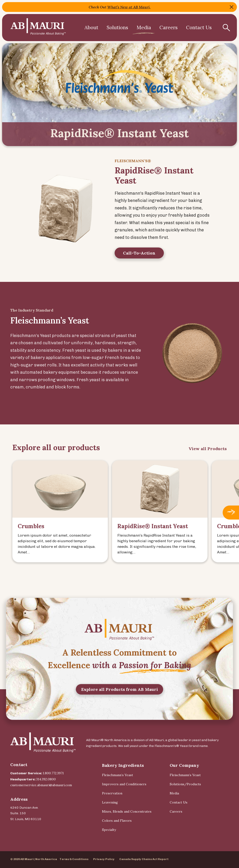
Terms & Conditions (74, 859)
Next (231, 516)
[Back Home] (38, 28)
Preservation (112, 793)
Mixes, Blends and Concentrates (127, 811)
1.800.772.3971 (53, 773)
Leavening (110, 802)
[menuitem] (91, 28)
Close (232, 7)
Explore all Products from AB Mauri (120, 692)
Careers (169, 27)
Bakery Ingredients (123, 765)
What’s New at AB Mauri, (129, 7)
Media (144, 27)
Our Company (184, 765)
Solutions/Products (185, 784)
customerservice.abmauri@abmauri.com (41, 785)
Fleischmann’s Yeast (118, 775)
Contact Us (179, 802)
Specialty (109, 830)
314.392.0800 (46, 779)
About (91, 27)
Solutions (117, 27)
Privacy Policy (104, 859)
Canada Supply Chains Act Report (144, 859)
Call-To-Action (139, 257)
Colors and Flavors (117, 821)
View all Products (208, 452)
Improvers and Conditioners (124, 784)
